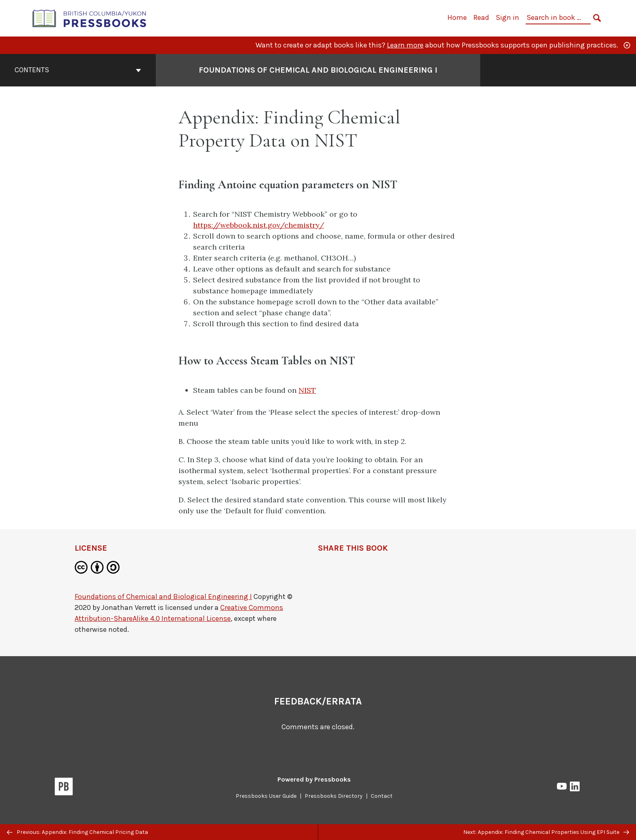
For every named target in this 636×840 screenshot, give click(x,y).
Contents (78, 70)
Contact (382, 796)
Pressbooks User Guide (266, 796)
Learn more (405, 45)
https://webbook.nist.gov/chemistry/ (259, 225)
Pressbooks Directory (334, 796)
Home (457, 17)
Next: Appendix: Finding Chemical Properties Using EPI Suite (546, 832)
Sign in (507, 17)
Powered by (314, 779)
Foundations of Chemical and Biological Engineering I (163, 597)
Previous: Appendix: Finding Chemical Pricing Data (77, 832)
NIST (307, 390)
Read (481, 17)
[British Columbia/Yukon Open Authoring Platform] (90, 18)
